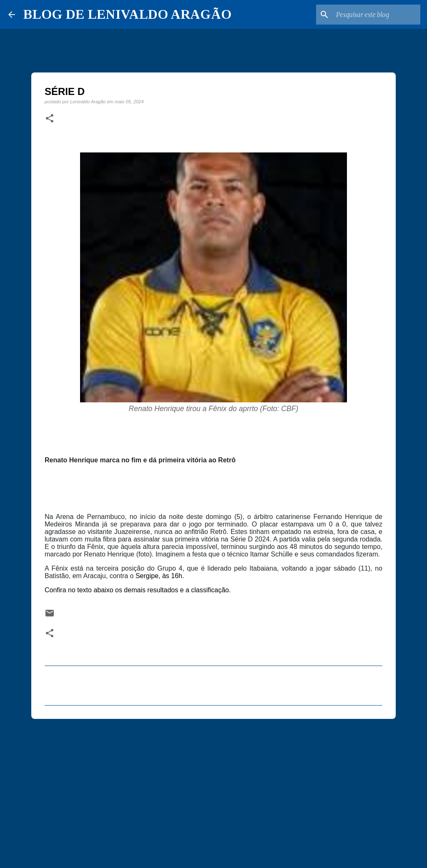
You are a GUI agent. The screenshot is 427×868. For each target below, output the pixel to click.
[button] (50, 119)
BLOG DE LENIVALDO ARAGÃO (127, 14)
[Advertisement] (213, 790)
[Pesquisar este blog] (377, 15)
